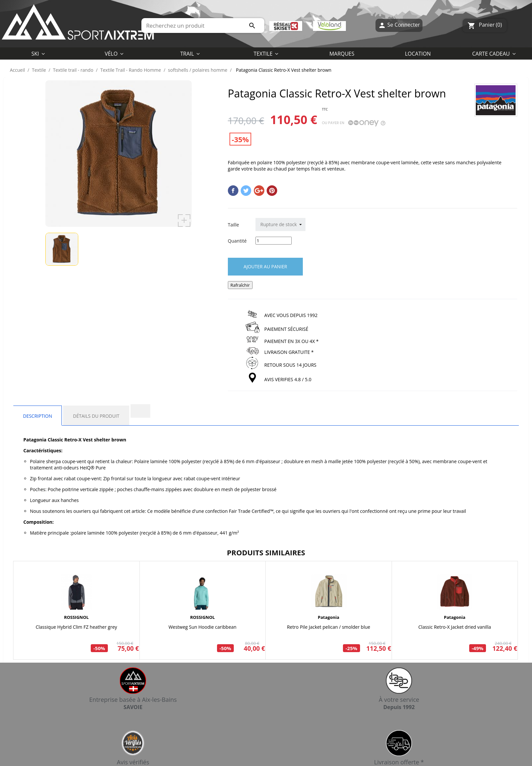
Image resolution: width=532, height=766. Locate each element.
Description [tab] (37, 416)
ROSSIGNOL (76, 617)
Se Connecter (399, 26)
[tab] (140, 411)
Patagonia (329, 617)
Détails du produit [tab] (96, 416)
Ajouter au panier (265, 266)
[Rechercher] (203, 26)
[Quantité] (274, 241)
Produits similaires (266, 552)
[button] (266, 53)
